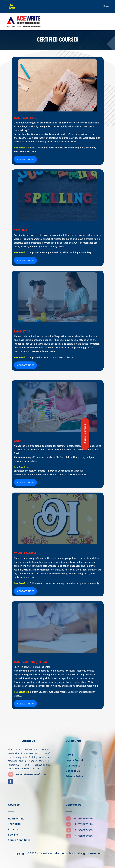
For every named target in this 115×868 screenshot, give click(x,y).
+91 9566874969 (83, 830)
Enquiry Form (85, 433)
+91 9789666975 (83, 836)
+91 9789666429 (83, 818)
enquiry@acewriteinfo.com (31, 774)
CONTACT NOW (25, 159)
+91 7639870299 (83, 824)
